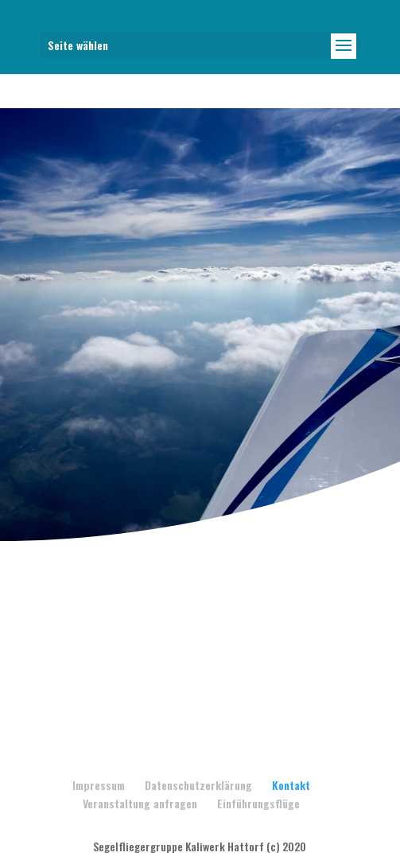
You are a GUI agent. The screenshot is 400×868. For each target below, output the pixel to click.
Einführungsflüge (258, 803)
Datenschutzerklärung (198, 785)
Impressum (99, 785)
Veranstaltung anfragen (140, 803)
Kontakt (291, 785)
